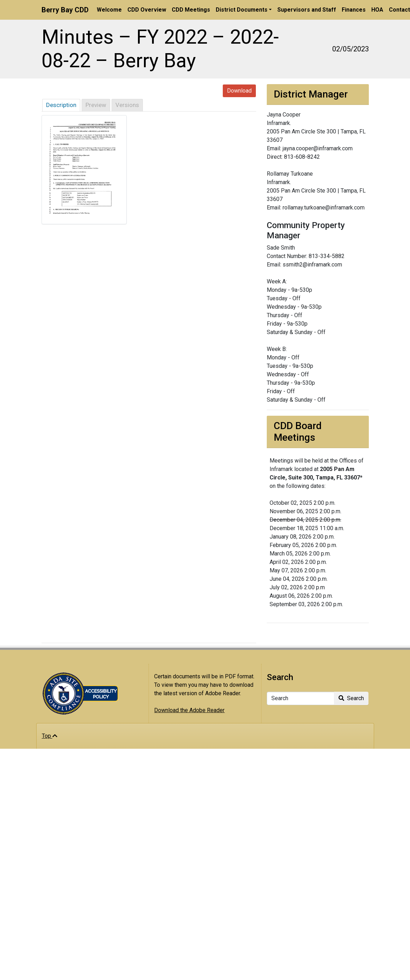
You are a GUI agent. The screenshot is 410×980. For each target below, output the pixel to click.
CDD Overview (147, 10)
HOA (377, 10)
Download (239, 91)
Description (61, 105)
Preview (96, 105)
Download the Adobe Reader (189, 710)
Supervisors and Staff (307, 10)
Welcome (109, 10)
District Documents (242, 10)
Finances (354, 10)
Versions (127, 105)
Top (50, 736)
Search (351, 698)
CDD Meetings (191, 10)
